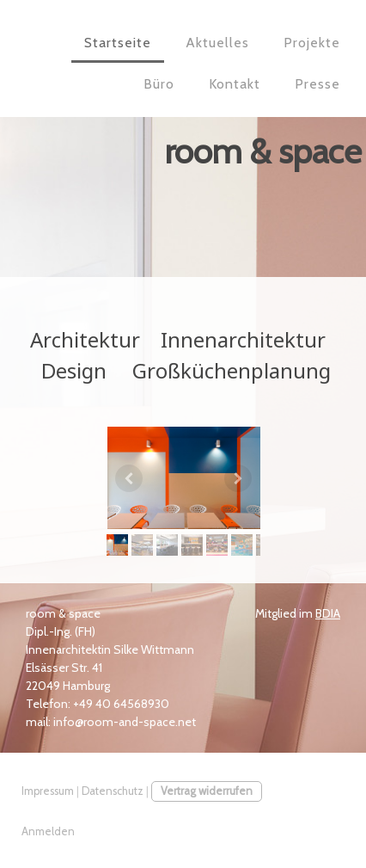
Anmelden (48, 831)
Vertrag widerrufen (207, 791)
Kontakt (235, 84)
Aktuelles (217, 43)
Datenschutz (113, 791)
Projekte (312, 43)
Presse (317, 84)
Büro (159, 84)
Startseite (118, 43)
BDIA (328, 613)
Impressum (48, 791)
